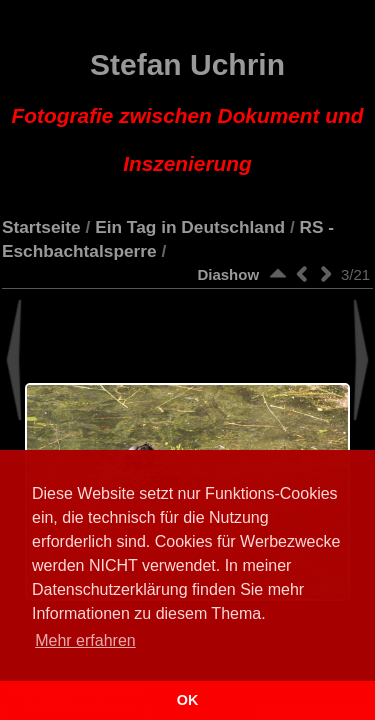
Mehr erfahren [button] (85, 640)
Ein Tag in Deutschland (190, 227)
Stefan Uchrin (188, 112)
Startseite (41, 227)
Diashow (228, 274)
